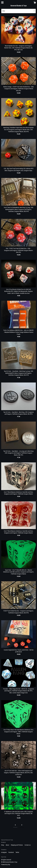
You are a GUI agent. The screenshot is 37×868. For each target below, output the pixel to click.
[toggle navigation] (2, 2)
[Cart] (35, 3)
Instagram (4, 852)
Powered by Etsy (6, 865)
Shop (3, 845)
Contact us (28, 845)
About (8, 845)
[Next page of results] (22, 825)
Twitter (17, 852)
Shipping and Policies (17, 845)
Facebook (11, 852)
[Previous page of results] (15, 825)
